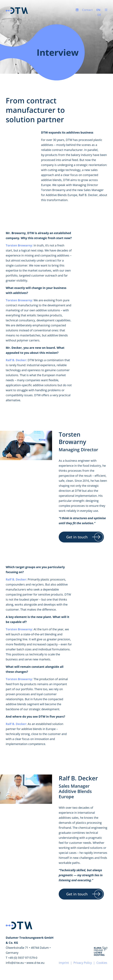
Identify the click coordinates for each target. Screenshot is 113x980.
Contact (87, 10)
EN (98, 10)
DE (99, 15)
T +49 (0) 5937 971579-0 (21, 958)
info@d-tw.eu (15, 963)
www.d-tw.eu (35, 963)
